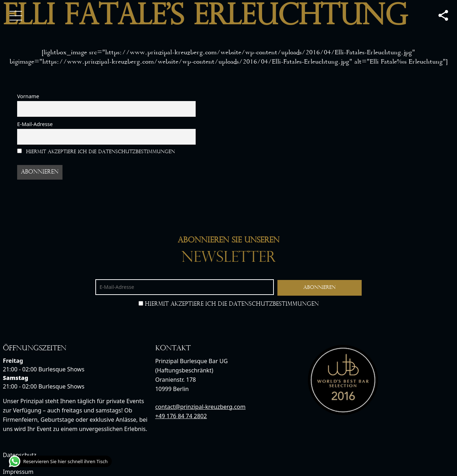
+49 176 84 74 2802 (181, 416)
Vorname (28, 96)
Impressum (18, 472)
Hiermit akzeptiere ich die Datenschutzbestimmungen (96, 152)
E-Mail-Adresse (35, 124)
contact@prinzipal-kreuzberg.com (200, 407)
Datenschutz (20, 455)
